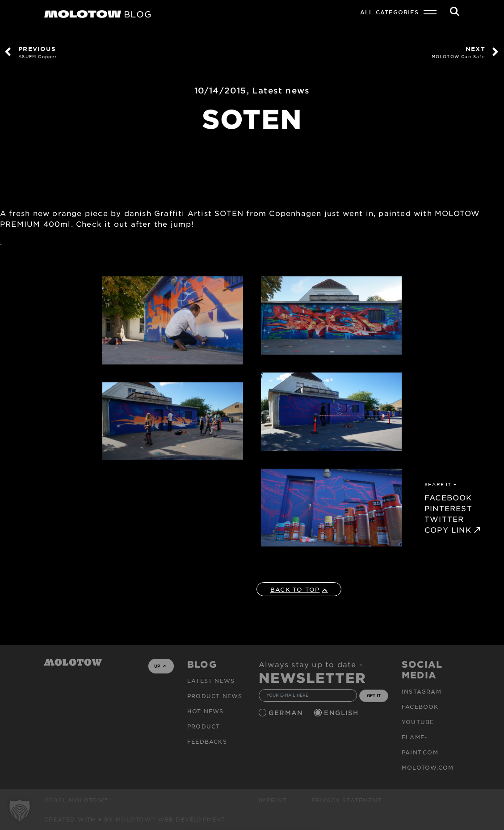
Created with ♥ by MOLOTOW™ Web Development (135, 819)
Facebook (420, 707)
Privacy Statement (346, 800)
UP (160, 666)
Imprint (273, 800)
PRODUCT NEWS (215, 696)
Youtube (418, 722)
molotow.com (428, 767)
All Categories (389, 12)
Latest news (281, 90)
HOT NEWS (206, 711)
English (342, 713)
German (287, 713)
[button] (20, 810)
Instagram (422, 691)
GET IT (374, 695)
